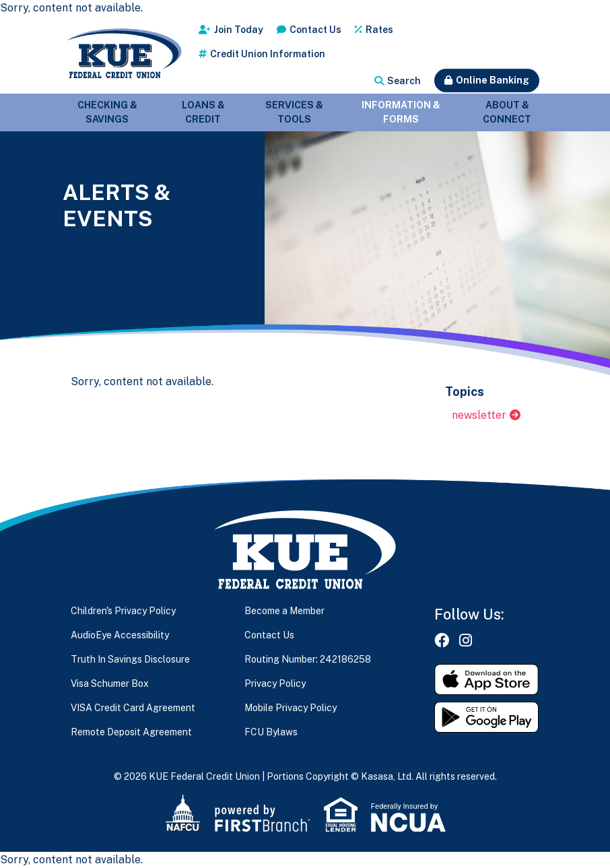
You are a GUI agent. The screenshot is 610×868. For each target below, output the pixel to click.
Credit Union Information (268, 54)
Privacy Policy (275, 683)
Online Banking (493, 80)
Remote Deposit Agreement (131, 732)
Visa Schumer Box (110, 683)
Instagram (466, 640)
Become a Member (284, 611)
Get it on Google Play (487, 717)
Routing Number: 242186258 (308, 659)
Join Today (239, 30)
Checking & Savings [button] (107, 112)
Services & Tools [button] (294, 112)
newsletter (479, 415)
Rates (379, 30)
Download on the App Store (487, 679)
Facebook (442, 640)
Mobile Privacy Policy (291, 708)
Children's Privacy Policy (123, 611)
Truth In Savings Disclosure (130, 659)
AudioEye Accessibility (120, 635)
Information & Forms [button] (401, 112)
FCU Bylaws (271, 732)
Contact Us (315, 30)
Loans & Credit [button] (203, 112)
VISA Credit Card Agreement (133, 708)
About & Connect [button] (507, 112)
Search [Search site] (404, 81)
